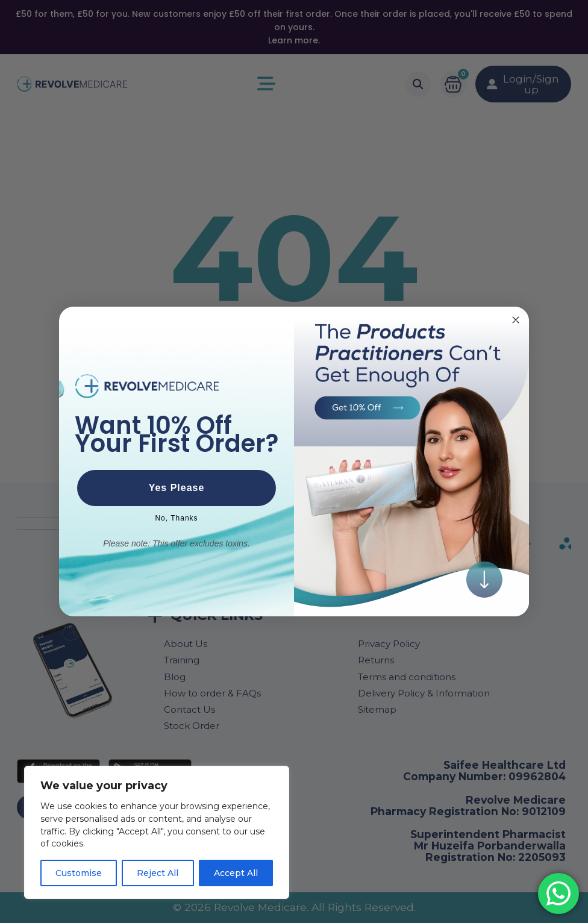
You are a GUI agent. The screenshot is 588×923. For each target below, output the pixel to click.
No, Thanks (176, 518)
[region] (157, 832)
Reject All (158, 873)
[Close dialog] (516, 320)
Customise (79, 873)
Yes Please (177, 488)
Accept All (236, 873)
